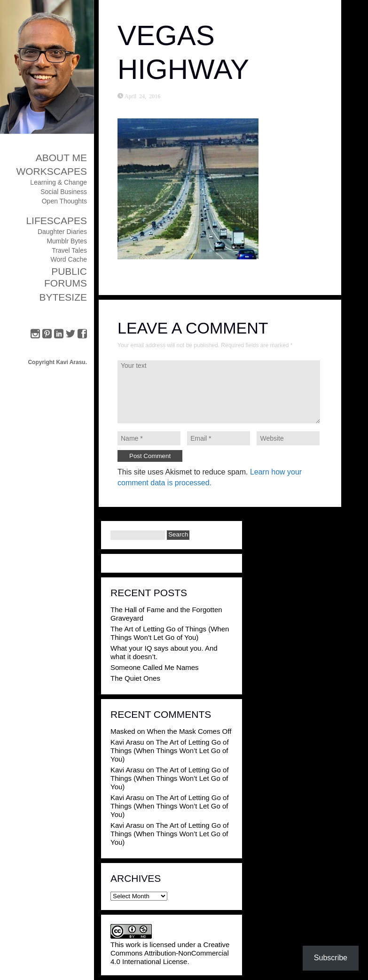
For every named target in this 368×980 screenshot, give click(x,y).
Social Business (64, 192)
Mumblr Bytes (67, 241)
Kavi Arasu (127, 742)
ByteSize (63, 297)
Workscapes (51, 171)
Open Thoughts (64, 201)
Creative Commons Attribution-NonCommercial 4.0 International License (170, 953)
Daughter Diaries (62, 232)
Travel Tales (69, 250)
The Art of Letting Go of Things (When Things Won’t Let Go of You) (170, 633)
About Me (61, 158)
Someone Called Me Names (155, 667)
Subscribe (331, 958)
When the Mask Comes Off (189, 731)
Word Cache (69, 259)
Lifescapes (56, 221)
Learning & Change (59, 182)
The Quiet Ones (135, 678)
